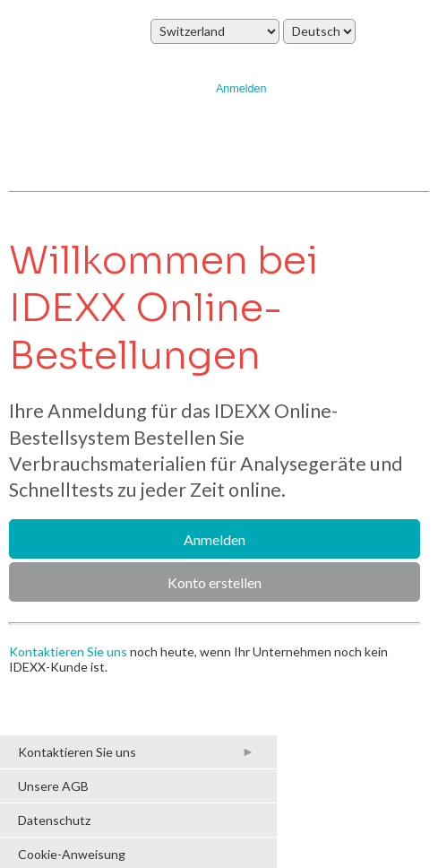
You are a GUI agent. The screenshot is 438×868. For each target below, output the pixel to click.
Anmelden (241, 89)
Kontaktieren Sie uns (68, 651)
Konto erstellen (215, 582)
